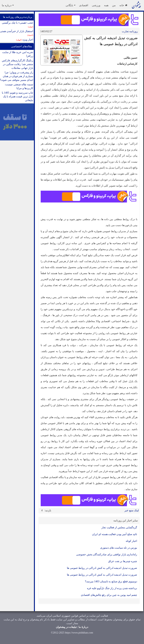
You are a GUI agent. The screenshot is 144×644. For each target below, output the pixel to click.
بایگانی (70, 5)
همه (106, 5)
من (114, 5)
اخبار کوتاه (132, 541)
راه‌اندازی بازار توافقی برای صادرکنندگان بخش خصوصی (107, 554)
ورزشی (96, 5)
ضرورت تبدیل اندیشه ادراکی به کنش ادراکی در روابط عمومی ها (102, 568)
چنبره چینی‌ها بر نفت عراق (123, 561)
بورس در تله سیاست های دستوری (119, 548)
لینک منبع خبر (132, 510)
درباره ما (8, 5)
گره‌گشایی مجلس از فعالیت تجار (119, 527)
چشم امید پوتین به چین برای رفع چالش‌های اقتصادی (109, 595)
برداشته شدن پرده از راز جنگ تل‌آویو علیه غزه (112, 588)
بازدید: (48, 510)
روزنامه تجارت (130, 31)
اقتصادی (84, 5)
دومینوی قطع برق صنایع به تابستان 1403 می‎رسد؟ (111, 581)
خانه (123, 5)
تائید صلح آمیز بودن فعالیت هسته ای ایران (115, 534)
